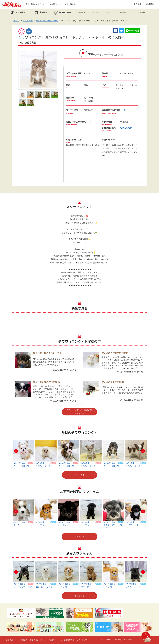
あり (126, 110)
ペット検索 (28, 21)
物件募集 (150, 4)
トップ (16, 21)
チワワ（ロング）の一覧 (47, 21)
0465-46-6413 (126, 128)
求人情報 (137, 4)
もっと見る (79, 475)
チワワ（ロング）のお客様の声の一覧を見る (79, 412)
